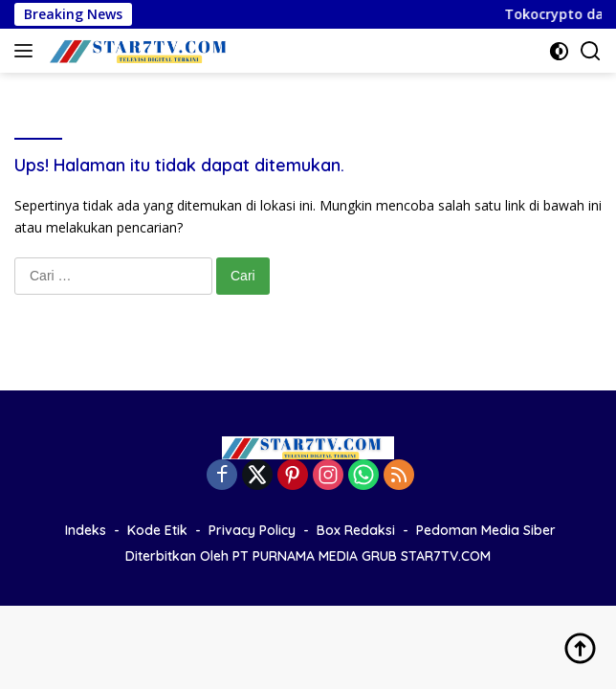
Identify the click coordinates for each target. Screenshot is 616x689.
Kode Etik (157, 530)
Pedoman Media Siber (486, 530)
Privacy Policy (252, 530)
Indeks (86, 530)
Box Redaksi (356, 530)
